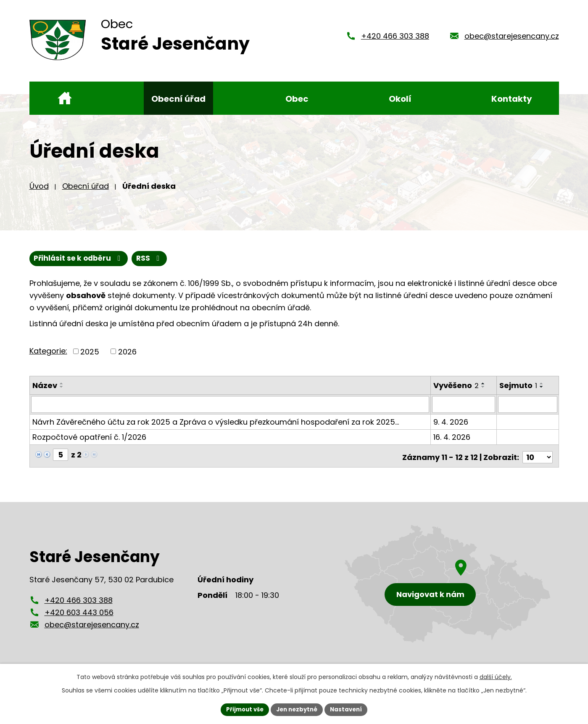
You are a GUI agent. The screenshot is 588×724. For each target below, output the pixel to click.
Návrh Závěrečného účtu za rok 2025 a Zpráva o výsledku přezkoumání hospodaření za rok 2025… (216, 428)
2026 (127, 358)
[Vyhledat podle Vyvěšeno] (464, 411)
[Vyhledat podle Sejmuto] (528, 411)
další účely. (496, 676)
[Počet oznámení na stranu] (538, 461)
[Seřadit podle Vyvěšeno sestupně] (484, 393)
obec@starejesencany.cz (512, 39)
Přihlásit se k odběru (121, 265)
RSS (47, 265)
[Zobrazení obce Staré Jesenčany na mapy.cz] (448, 587)
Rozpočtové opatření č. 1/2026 (89, 443)
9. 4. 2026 (451, 428)
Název (45, 392)
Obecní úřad (86, 192)
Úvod (39, 192)
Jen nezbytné (297, 709)
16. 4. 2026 (452, 443)
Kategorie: (48, 357)
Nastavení (350, 709)
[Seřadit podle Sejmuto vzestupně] (542, 390)
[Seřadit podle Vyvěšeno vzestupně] (484, 390)
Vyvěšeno (456, 392)
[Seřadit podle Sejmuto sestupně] (542, 393)
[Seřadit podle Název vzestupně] (62, 390)
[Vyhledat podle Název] (231, 411)
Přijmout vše (242, 709)
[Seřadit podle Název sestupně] (62, 393)
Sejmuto (519, 392)
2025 (90, 358)
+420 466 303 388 (395, 39)
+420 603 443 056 (79, 616)
